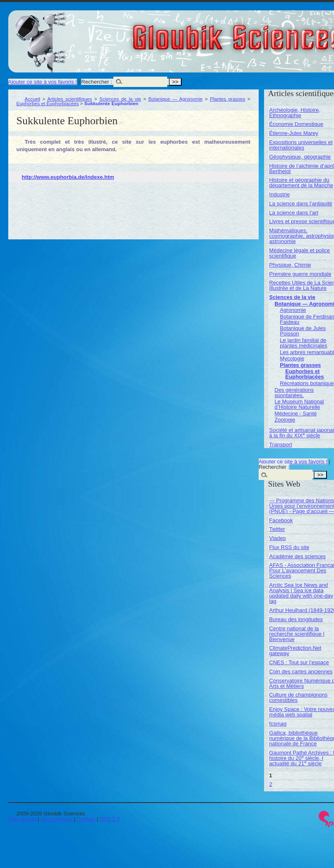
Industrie (279, 194)
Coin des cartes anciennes (301, 671)
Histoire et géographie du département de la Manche (301, 183)
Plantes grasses (227, 99)
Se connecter (56, 819)
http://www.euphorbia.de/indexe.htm (68, 177)
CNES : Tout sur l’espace (299, 662)
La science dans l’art (294, 213)
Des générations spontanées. (294, 393)
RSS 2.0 (110, 819)
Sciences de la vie (120, 99)
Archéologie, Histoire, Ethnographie (295, 113)
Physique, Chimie (290, 265)
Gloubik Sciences (285, 32)
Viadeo (277, 538)
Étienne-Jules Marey (294, 133)
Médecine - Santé (296, 414)
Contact (86, 819)
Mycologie (292, 358)
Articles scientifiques (70, 99)
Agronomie (293, 310)
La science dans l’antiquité (301, 204)
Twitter (277, 529)
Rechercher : (96, 82)
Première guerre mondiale (300, 274)
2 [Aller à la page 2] (270, 784)
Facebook (281, 520)
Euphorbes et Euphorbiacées (48, 103)
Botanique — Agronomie (175, 99)
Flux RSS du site (289, 547)
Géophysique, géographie (300, 157)
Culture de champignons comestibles (298, 697)
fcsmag (278, 724)
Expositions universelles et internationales (301, 145)
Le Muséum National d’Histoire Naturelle (299, 404)
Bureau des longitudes (296, 619)
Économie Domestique (296, 124)
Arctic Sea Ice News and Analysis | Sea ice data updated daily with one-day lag (301, 593)
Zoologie (285, 420)
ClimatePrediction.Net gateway (295, 651)
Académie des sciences (297, 556)
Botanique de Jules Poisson (303, 331)
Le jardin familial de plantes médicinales (303, 343)
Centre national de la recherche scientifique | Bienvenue (297, 634)
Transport (280, 445)
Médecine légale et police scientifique (299, 253)
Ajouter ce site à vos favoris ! (43, 82)
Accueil (33, 99)
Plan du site (22, 819)
